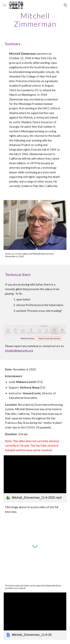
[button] (4, 5)
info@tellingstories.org (19, 351)
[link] (35, 479)
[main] (35, 20)
